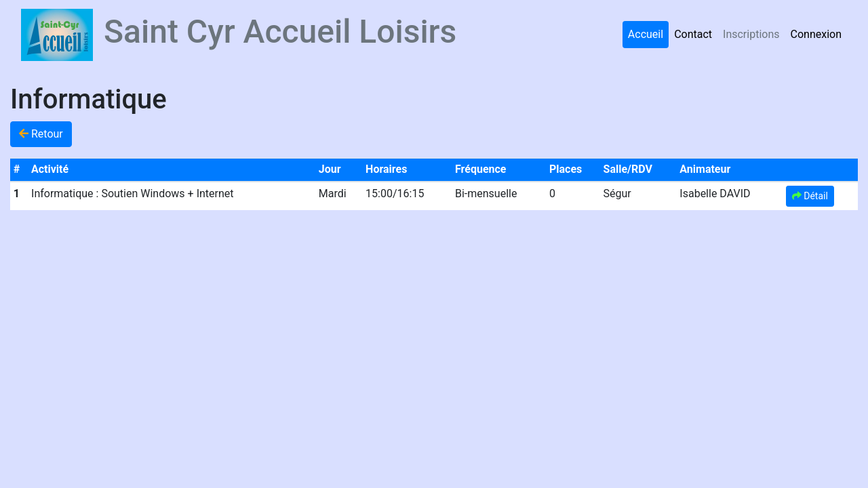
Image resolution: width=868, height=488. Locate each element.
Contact (693, 34)
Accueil (646, 34)
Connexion (816, 34)
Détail (810, 196)
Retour (41, 134)
